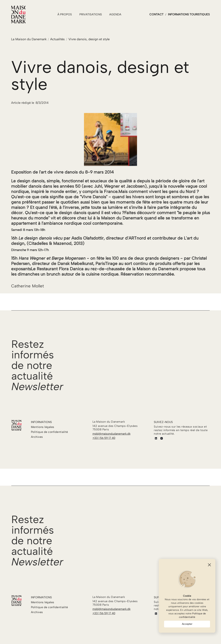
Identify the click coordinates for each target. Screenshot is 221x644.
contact (156, 14)
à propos (65, 14)
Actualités (57, 39)
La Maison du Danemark (29, 39)
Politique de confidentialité (192, 615)
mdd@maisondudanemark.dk (111, 434)
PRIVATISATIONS (91, 14)
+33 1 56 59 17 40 (104, 438)
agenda (115, 14)
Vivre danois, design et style (89, 39)
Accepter (187, 624)
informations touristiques (189, 14)
